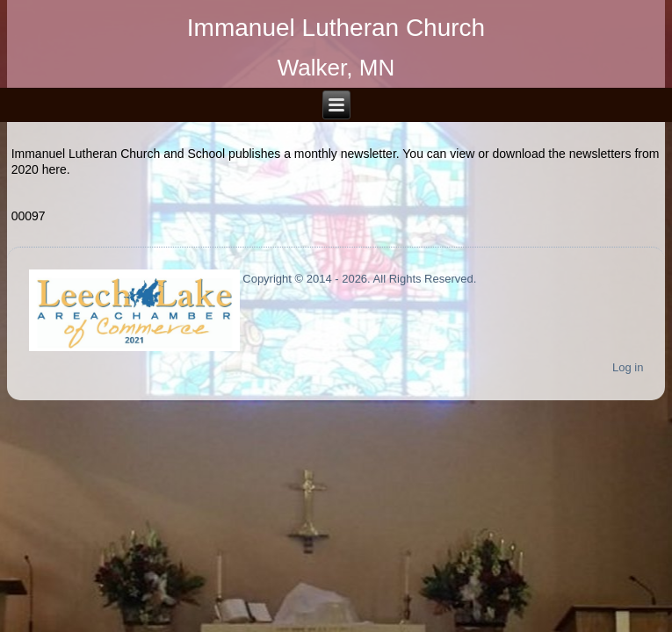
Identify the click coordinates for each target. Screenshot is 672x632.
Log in (628, 367)
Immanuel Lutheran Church (336, 28)
